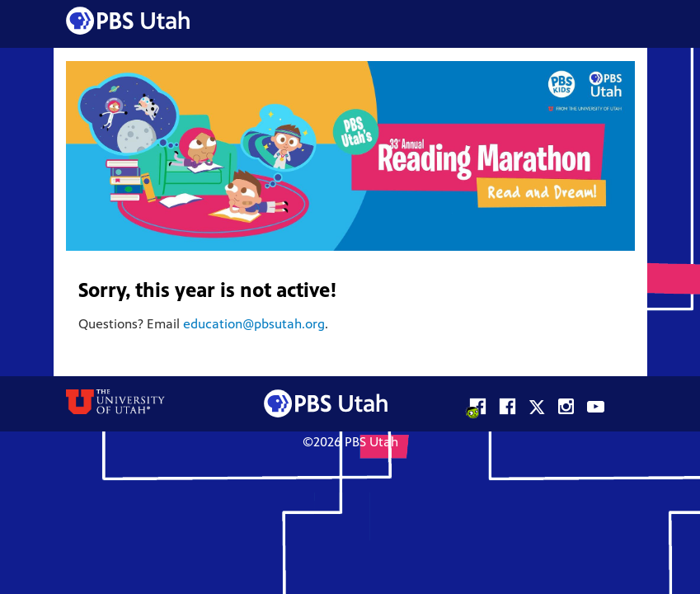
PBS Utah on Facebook (507, 404)
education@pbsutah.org (254, 325)
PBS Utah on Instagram (566, 404)
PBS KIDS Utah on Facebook (477, 404)
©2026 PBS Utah (350, 443)
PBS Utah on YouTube (596, 404)
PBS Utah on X (536, 404)
